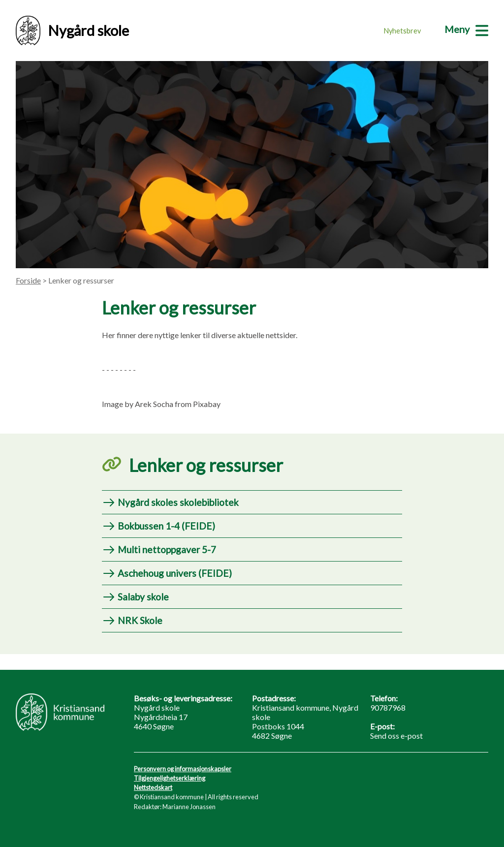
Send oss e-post (396, 736)
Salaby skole (143, 597)
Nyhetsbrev (402, 31)
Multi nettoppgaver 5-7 (167, 549)
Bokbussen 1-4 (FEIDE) (166, 526)
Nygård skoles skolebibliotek (178, 502)
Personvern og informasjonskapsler (183, 769)
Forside (28, 280)
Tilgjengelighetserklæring (170, 778)
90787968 (388, 707)
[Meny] (466, 29)
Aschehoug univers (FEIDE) (175, 573)
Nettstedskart (153, 787)
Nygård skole (72, 31)
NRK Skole (140, 620)
